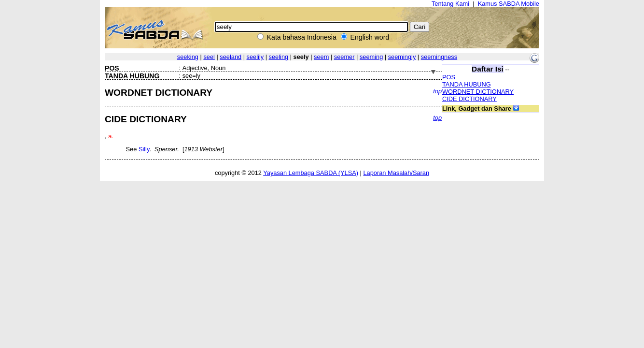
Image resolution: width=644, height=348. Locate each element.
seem (321, 57)
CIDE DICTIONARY (469, 99)
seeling (279, 57)
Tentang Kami (450, 4)
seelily (255, 57)
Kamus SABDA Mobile (509, 4)
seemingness (439, 57)
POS (449, 77)
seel (209, 57)
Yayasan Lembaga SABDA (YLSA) (311, 173)
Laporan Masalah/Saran (396, 173)
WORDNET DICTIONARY (478, 92)
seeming (371, 57)
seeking (188, 57)
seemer (344, 57)
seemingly (402, 57)
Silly (144, 149)
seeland (231, 57)
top (437, 91)
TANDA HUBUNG (467, 84)
